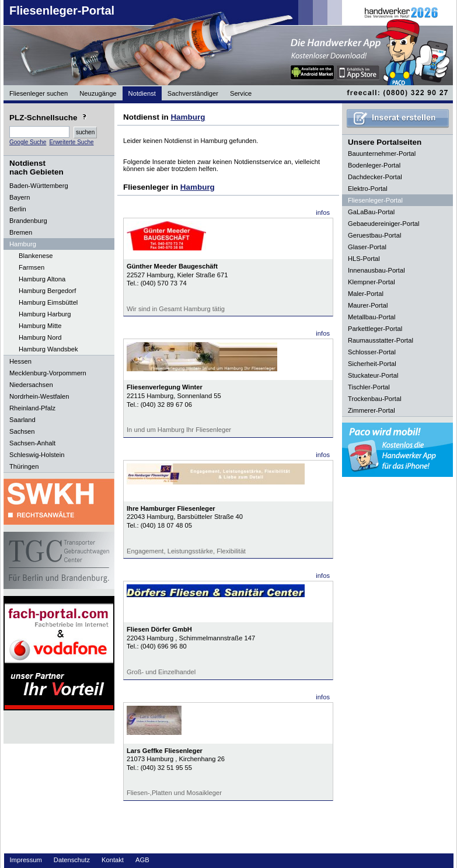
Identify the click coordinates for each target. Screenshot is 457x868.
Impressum (26, 860)
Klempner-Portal (371, 282)
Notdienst (142, 93)
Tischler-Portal (369, 387)
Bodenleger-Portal (374, 165)
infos (323, 212)
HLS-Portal (364, 259)
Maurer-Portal (368, 305)
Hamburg (188, 117)
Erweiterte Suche (71, 142)
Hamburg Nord (40, 337)
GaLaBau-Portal (371, 212)
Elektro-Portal (368, 189)
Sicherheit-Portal (372, 364)
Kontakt (113, 860)
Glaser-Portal (367, 247)
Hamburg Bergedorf (47, 291)
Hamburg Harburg (45, 314)
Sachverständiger (193, 93)
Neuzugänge (98, 93)
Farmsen (32, 267)
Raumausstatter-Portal (381, 340)
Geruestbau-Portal (374, 235)
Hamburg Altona (42, 279)
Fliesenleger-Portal (62, 11)
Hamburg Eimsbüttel (48, 302)
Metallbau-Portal (371, 317)
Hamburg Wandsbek (48, 349)
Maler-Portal (366, 294)
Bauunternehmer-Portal (382, 154)
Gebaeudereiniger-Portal (384, 224)
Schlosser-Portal (372, 352)
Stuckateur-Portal (373, 375)
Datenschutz (72, 860)
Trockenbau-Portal (375, 399)
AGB (142, 860)
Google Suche (28, 142)
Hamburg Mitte (40, 326)
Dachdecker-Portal (375, 177)
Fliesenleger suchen (39, 93)
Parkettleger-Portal (375, 329)
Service (241, 93)
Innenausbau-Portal (376, 270)
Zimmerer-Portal (371, 410)
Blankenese (36, 256)
